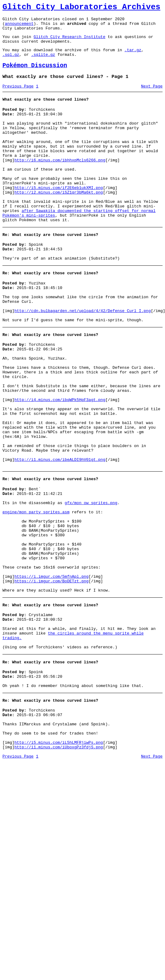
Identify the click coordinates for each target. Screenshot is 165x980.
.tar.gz (133, 57)
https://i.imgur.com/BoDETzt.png (52, 671)
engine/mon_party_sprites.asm (36, 588)
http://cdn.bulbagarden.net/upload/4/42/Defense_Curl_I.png (83, 355)
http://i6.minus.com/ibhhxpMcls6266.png (60, 182)
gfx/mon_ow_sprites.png (91, 577)
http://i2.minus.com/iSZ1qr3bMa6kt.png (59, 221)
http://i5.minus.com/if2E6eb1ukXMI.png (59, 215)
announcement (19, 27)
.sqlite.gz (43, 63)
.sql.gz (11, 63)
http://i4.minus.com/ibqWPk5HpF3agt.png (60, 458)
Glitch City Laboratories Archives (81, 8)
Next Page (152, 97)
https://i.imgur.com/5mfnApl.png (52, 666)
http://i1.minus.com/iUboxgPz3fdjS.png (59, 858)
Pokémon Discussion (35, 75)
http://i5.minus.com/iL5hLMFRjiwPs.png (59, 853)
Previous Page (18, 97)
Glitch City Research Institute (69, 42)
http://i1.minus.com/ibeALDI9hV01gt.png (60, 530)
